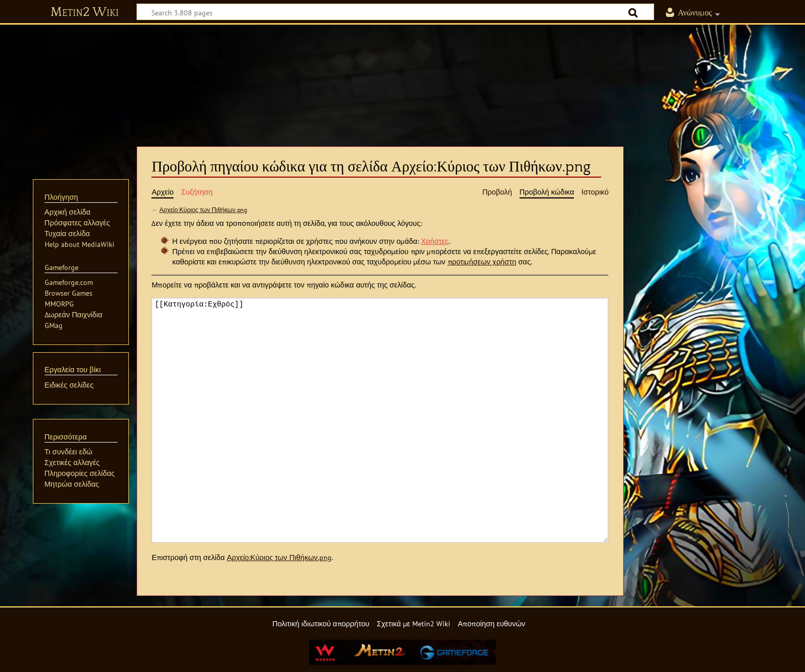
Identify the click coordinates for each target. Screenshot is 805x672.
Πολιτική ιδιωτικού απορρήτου (321, 623)
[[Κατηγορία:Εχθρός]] (380, 420)
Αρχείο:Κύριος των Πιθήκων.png (203, 210)
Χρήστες (435, 241)
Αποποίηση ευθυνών (492, 623)
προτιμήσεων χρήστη (482, 262)
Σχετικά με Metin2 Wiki (414, 623)
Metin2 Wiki (84, 12)
